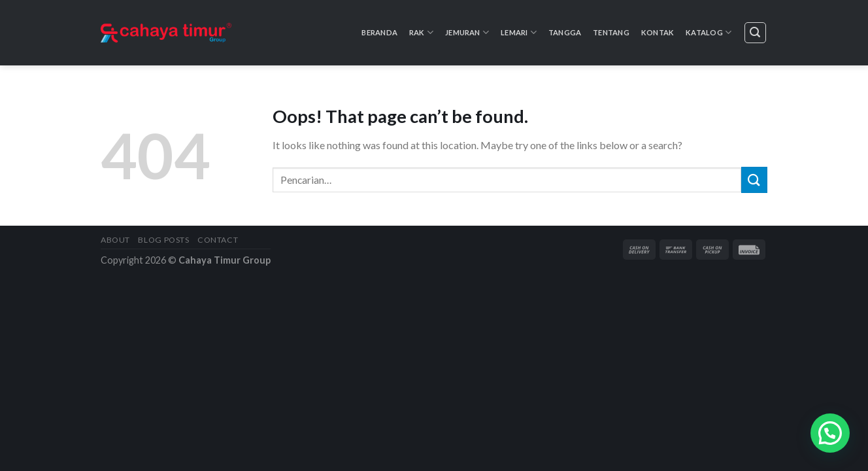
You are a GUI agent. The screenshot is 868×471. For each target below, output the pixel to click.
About (115, 240)
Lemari (519, 32)
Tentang (611, 32)
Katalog (709, 32)
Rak (421, 32)
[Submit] (754, 180)
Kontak (658, 32)
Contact (218, 240)
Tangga (565, 32)
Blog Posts (163, 240)
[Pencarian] (756, 33)
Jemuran (467, 32)
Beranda (379, 32)
